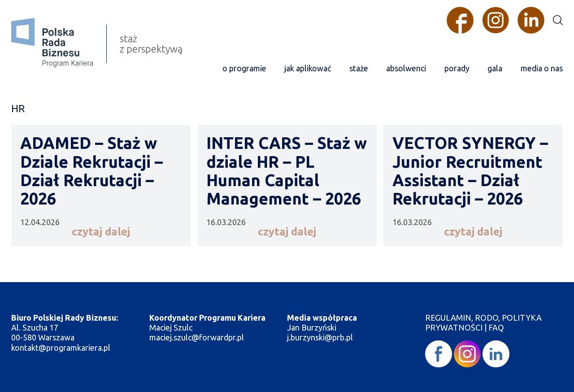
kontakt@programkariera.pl (62, 348)
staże (359, 68)
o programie (244, 68)
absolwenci (406, 68)
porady (457, 68)
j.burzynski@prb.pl (321, 337)
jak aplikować (308, 68)
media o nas (542, 68)
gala (495, 68)
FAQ (496, 327)
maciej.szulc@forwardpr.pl (197, 337)
